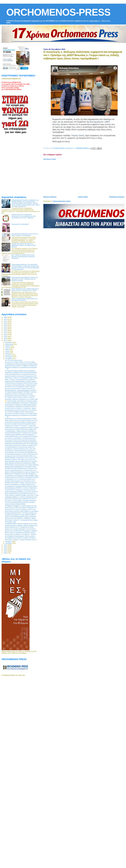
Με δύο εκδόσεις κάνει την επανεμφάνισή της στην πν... (21, 493)
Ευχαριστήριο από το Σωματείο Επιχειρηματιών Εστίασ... (21, 418)
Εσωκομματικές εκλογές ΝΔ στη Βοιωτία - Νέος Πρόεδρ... (21, 410)
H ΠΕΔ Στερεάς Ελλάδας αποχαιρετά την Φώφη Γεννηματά (22, 427)
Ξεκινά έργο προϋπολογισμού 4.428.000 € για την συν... (21, 499)
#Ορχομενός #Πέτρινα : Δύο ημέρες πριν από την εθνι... (21, 459)
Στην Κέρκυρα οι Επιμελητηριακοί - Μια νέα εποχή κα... (20, 536)
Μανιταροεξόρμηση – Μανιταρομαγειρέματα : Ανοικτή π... (21, 390)
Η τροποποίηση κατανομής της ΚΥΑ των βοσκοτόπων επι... (22, 454)
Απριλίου (8, 348)
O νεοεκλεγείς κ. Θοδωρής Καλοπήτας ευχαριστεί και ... (21, 451)
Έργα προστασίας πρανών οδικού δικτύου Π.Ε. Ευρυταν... (21, 461)
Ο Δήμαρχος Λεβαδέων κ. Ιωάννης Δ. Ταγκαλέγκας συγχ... (21, 497)
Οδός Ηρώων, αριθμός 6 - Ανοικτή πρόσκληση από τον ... (21, 540)
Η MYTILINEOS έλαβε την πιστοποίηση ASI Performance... (22, 436)
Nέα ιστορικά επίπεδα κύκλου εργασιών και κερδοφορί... (21, 440)
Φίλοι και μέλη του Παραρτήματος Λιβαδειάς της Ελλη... (21, 532)
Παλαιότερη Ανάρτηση (117, 197)
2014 (6, 327)
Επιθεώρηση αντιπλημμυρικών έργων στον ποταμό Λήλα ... (22, 443)
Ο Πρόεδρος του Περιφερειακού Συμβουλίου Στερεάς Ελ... (21, 442)
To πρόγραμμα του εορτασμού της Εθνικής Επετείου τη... (21, 406)
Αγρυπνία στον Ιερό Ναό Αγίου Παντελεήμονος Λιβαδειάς (21, 531)
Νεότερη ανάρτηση (50, 197)
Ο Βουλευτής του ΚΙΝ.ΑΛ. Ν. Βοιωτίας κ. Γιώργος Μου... (21, 426)
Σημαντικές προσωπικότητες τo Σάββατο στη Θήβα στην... (21, 366)
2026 (6, 553)
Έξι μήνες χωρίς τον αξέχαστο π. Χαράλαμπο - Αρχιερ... (21, 408)
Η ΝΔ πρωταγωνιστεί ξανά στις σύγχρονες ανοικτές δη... (21, 374)
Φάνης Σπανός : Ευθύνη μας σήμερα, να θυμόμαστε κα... (21, 508)
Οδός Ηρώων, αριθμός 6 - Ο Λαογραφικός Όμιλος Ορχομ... (22, 378)
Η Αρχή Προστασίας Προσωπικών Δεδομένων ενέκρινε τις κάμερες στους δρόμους (24, 245)
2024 (6, 549)
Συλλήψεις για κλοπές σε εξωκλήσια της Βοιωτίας (19, 394)
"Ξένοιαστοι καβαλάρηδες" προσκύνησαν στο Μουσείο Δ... (21, 403)
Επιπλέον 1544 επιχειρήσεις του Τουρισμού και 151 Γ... (20, 481)
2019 (6, 337)
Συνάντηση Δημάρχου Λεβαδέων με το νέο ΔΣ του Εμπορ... (22, 492)
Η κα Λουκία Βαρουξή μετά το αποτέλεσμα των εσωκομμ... (21, 433)
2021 (6, 340)
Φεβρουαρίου (10, 344)
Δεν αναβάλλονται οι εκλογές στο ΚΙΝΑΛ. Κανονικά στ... (21, 538)
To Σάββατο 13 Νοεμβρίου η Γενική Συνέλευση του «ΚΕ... (21, 506)
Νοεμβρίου (9, 541)
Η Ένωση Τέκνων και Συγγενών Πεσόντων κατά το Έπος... (22, 383)
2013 (6, 325)
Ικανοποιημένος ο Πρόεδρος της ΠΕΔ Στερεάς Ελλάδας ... (21, 405)
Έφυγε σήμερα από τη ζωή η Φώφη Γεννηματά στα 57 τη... (22, 420)
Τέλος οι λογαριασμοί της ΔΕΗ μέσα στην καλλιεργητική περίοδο (24, 299)
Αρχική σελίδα (83, 197)
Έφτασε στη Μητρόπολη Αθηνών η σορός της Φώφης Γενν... (22, 472)
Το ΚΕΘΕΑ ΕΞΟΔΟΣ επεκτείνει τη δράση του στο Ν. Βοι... (21, 524)
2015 (6, 329)
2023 (6, 547)
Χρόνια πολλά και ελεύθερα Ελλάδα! (15, 504)
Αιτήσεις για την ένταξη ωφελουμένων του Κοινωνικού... (21, 529)
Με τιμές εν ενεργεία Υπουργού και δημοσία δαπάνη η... (21, 424)
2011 (6, 321)
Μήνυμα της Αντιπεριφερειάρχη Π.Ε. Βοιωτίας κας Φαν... (21, 467)
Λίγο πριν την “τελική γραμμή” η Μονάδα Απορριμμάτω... (21, 500)
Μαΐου (7, 350)
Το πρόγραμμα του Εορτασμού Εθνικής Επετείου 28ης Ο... (22, 486)
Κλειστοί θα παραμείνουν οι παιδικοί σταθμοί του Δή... (20, 484)
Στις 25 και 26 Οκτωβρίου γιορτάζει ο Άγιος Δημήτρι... (20, 412)
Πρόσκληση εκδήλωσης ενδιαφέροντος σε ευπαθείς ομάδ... (22, 399)
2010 (6, 319)
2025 (6, 551)
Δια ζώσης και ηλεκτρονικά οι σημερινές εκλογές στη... (20, 388)
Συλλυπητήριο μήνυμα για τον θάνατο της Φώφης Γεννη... (21, 445)
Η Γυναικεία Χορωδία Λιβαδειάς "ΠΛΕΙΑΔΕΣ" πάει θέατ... (21, 392)
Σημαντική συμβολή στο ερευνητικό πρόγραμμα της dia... (21, 376)
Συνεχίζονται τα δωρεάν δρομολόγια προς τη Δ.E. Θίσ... (21, 449)
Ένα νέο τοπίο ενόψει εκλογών (14, 360)
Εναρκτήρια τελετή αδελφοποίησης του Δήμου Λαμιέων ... (21, 381)
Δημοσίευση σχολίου (50, 159)
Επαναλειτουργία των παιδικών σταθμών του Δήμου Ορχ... (22, 525)
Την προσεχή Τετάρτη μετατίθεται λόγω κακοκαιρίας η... (21, 371)
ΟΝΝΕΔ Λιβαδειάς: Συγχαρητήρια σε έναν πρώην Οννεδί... (22, 458)
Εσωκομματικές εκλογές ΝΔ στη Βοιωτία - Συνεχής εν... (20, 396)
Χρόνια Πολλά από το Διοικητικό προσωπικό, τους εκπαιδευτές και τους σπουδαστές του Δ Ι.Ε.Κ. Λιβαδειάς (24, 216)
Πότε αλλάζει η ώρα (10, 522)
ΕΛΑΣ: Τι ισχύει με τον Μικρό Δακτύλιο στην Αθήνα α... (20, 380)
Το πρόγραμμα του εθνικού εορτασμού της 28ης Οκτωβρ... (21, 364)
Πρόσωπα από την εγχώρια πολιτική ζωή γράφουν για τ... (21, 429)
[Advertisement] (74, 177)
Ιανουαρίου (9, 342)
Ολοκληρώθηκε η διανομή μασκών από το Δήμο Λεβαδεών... (22, 465)
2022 (6, 545)
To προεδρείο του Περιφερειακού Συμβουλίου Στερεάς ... (21, 490)
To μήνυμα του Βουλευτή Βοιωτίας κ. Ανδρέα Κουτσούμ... (21, 385)
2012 (6, 323)
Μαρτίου (8, 346)
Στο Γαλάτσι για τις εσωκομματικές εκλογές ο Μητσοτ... (20, 387)
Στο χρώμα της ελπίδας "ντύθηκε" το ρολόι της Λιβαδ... (20, 362)
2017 (6, 333)
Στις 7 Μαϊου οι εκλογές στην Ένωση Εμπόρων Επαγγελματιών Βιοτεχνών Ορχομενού (23, 256)
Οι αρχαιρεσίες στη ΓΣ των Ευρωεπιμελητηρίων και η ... (21, 479)
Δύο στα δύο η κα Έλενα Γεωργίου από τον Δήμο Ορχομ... (21, 414)
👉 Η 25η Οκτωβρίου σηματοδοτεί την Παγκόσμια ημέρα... (21, 401)
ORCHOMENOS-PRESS (58, 12)
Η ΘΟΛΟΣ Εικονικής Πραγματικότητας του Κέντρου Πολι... (21, 468)
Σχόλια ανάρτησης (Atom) (62, 201)
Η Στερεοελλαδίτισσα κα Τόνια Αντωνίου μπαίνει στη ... (20, 447)
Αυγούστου (9, 355)
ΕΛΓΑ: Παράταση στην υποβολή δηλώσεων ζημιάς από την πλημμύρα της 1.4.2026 (25, 290)
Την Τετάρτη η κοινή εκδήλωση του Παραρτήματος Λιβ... (21, 438)
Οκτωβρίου (9, 359)
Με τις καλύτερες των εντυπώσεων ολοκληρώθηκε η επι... (21, 452)
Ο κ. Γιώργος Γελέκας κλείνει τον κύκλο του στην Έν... (20, 397)
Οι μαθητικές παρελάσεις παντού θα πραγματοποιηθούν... (21, 372)
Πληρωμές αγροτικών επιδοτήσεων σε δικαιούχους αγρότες (22, 477)
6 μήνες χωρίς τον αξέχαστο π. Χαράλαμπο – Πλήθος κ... (21, 534)
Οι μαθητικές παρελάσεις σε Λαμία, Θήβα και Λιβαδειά (20, 515)
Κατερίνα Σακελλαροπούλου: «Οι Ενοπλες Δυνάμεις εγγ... (21, 513)
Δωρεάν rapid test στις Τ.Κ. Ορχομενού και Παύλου (19, 527)
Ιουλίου (8, 353)
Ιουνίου (8, 351)
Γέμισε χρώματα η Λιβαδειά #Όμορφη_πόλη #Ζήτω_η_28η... (22, 495)
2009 (6, 317)
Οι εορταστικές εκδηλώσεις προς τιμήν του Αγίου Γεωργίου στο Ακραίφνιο (25, 234)
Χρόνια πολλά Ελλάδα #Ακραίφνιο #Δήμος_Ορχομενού (20, 517)
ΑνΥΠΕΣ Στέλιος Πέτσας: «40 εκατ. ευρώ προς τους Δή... (21, 483)
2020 (6, 339)
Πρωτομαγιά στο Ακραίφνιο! (20, 224)
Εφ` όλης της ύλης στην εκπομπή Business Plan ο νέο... (21, 456)
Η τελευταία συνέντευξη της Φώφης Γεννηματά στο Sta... (21, 422)
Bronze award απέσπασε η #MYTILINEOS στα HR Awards (22, 511)
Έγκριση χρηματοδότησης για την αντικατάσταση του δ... (21, 470)
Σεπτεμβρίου (9, 357)
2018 (6, 335)
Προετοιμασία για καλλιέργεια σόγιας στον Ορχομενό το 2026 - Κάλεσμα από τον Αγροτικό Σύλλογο (25, 279)
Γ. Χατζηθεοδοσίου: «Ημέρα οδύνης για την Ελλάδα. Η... (21, 431)
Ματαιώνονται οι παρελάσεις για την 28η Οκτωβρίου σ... (21, 474)
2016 (6, 331)
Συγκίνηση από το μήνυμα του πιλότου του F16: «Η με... (21, 509)
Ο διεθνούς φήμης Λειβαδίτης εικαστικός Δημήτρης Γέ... (21, 435)
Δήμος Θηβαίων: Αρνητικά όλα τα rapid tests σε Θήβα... (21, 463)
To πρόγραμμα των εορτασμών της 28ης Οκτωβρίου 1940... (22, 476)
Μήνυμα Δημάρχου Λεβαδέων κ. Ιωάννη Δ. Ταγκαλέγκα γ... (22, 488)
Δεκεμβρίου (9, 543)
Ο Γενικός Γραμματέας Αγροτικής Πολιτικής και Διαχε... (20, 502)
